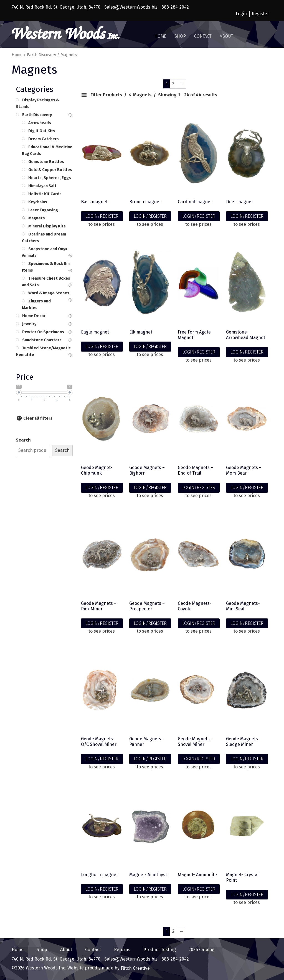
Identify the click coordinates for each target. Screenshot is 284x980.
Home (160, 36)
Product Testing (160, 950)
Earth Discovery (41, 55)
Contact (203, 36)
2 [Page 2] (173, 84)
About (226, 36)
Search (23, 440)
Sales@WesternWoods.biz (131, 7)
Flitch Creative (135, 968)
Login (241, 14)
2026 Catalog (201, 950)
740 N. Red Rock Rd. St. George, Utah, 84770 (56, 7)
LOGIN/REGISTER (102, 216)
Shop (180, 36)
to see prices (102, 224)
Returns (122, 950)
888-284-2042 (175, 7)
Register (260, 14)
